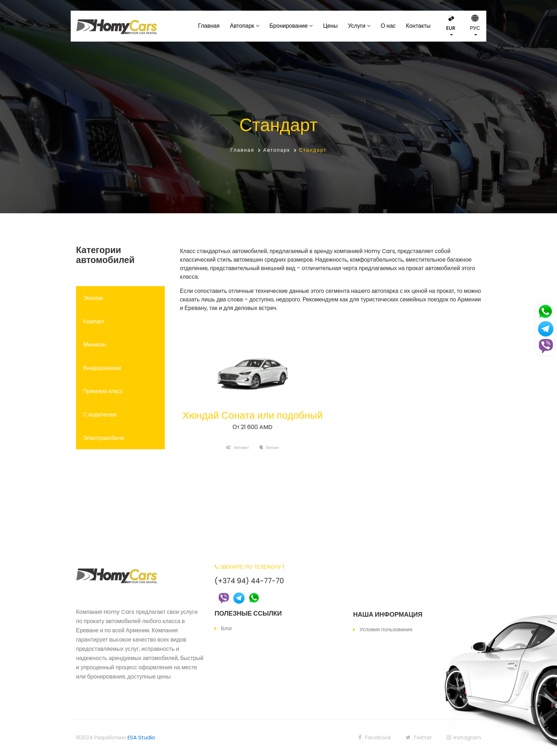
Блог (227, 628)
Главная (209, 26)
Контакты (418, 26)
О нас (388, 26)
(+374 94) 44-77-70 (249, 581)
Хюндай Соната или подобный (252, 415)
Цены (330, 26)
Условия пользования (386, 629)
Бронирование (289, 26)
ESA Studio (141, 737)
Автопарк (242, 26)
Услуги (356, 26)
